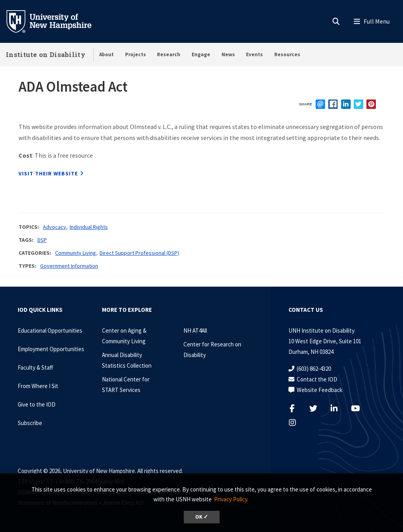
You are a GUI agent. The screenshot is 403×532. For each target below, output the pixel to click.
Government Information (69, 266)
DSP (42, 240)
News (228, 54)
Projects (136, 54)
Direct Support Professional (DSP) (139, 253)
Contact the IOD (317, 379)
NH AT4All (195, 330)
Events (254, 54)
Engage (201, 54)
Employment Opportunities (51, 349)
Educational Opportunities (50, 330)
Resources (287, 54)
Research (169, 54)
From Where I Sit (38, 386)
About (106, 54)
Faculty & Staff (35, 367)
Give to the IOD (37, 404)
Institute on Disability (46, 54)
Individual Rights (89, 227)
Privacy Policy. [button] (231, 499)
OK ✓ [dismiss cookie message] (202, 517)
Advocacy (55, 227)
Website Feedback (320, 390)
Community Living (76, 253)
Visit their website (48, 173)
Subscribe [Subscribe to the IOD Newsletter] (30, 423)
